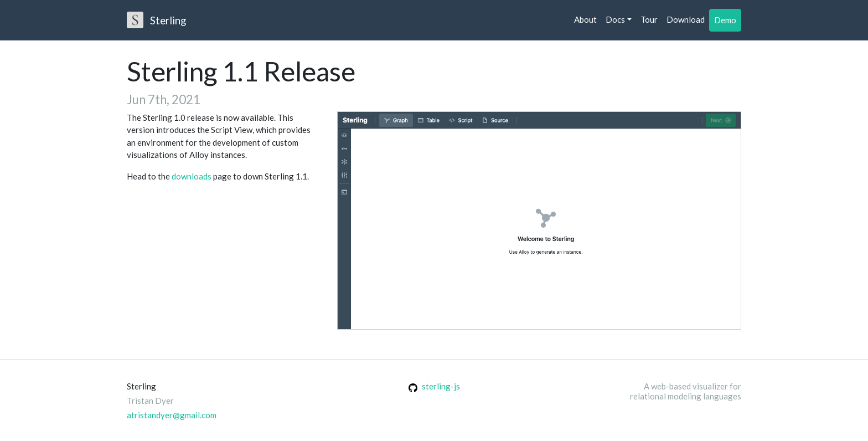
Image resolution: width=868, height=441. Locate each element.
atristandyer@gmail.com (172, 415)
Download (686, 19)
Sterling (156, 20)
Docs (615, 19)
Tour (649, 19)
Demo (725, 20)
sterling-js (434, 386)
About (585, 19)
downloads (192, 176)
